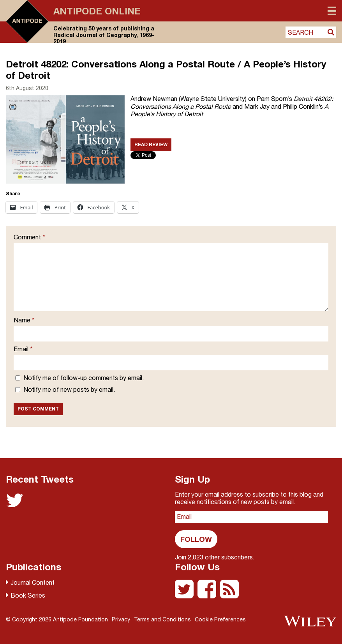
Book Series (28, 595)
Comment (29, 237)
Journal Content (33, 582)
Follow (196, 539)
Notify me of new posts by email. (69, 389)
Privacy (121, 619)
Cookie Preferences (220, 619)
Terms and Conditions (162, 619)
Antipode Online (97, 11)
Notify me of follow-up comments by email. (84, 378)
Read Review (151, 144)
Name (24, 320)
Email (23, 349)
